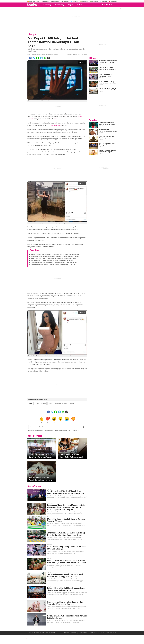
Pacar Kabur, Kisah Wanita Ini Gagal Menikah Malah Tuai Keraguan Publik (54, 259)
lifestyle (33, 451)
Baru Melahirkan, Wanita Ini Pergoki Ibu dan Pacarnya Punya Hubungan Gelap (40, 479)
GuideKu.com (95, 1)
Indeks (80, 5)
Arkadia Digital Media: (34, 1)
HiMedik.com (104, 1)
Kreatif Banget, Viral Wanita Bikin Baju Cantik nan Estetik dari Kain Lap (53, 265)
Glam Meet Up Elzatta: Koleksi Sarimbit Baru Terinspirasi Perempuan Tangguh (65, 603)
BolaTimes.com (66, 1)
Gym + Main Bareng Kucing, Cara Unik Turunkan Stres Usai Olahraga (106, 75)
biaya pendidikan (55, 125)
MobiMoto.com (85, 1)
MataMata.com (56, 1)
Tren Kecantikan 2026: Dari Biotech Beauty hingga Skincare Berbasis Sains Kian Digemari (65, 492)
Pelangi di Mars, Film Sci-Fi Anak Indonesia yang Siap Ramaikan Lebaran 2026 (66, 589)
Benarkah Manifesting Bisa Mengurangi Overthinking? (106, 137)
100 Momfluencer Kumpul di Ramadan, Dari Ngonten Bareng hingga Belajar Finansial (65, 575)
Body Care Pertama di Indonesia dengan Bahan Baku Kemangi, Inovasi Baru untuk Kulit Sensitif (66, 562)
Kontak (66, 633)
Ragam (71, 5)
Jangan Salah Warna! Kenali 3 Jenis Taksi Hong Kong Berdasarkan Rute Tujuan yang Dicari (66, 534)
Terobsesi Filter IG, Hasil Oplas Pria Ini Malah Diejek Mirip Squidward (52, 261)
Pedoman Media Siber (97, 633)
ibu (66, 116)
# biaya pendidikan (61, 404)
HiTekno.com (75, 1)
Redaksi (74, 633)
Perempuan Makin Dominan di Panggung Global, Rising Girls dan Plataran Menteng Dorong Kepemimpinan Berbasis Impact (67, 507)
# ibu (50, 404)
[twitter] (34, 58)
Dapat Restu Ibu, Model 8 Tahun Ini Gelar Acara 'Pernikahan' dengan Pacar (41, 456)
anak (55, 119)
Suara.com (46, 1)
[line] (38, 58)
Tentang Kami (83, 633)
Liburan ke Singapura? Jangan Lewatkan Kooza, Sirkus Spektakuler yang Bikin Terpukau (107, 123)
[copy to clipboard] (49, 58)
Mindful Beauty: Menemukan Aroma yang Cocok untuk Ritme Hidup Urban (107, 130)
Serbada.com (114, 1)
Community (59, 5)
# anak (72, 404)
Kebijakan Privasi (112, 633)
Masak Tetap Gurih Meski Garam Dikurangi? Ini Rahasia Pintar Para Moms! (107, 151)
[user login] (102, 5)
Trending (47, 5)
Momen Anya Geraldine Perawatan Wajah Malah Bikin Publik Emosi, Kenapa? (55, 256)
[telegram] (41, 58)
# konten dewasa (40, 404)
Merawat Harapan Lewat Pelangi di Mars (107, 144)
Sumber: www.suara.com (38, 400)
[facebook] (30, 58)
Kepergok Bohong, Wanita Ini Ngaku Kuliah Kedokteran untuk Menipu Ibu (54, 263)
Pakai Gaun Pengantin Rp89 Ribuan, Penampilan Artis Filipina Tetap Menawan (55, 254)
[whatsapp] (45, 58)
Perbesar (82, 63)
